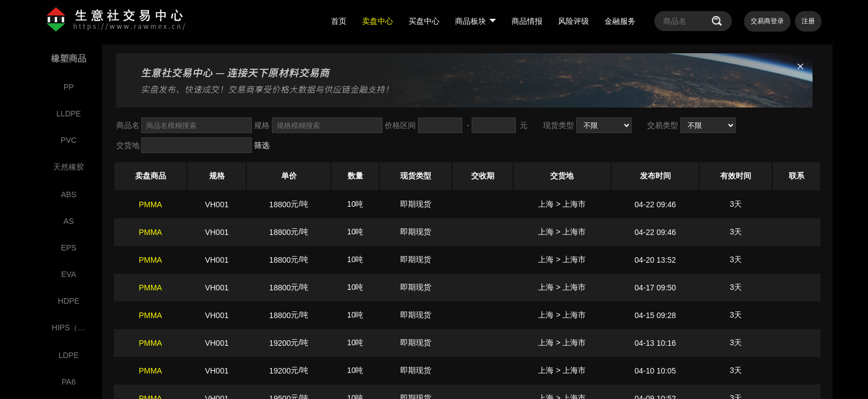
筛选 (262, 145)
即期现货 (416, 204)
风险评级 (573, 21)
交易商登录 (767, 21)
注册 (808, 21)
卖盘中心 (378, 21)
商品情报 (527, 21)
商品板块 (476, 21)
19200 (280, 343)
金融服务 (620, 21)
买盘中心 (424, 21)
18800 (280, 204)
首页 (339, 21)
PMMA (151, 204)
